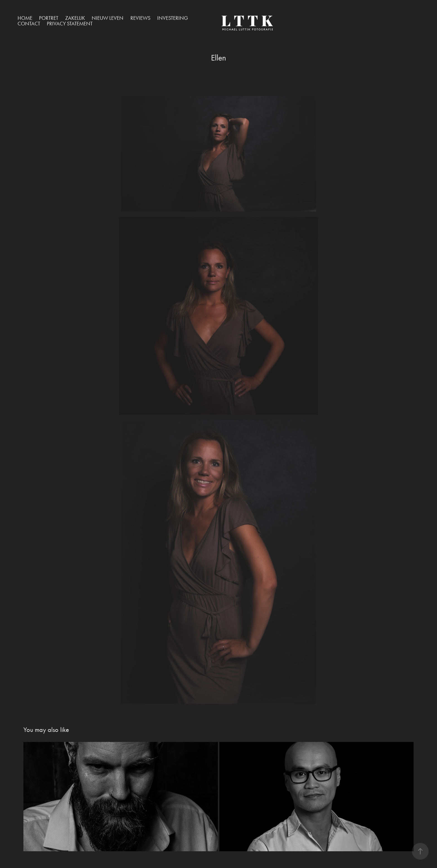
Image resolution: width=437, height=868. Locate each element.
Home (25, 18)
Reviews (140, 18)
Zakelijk (75, 18)
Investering (173, 18)
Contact (29, 24)
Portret (49, 18)
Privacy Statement (70, 24)
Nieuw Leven (108, 18)
